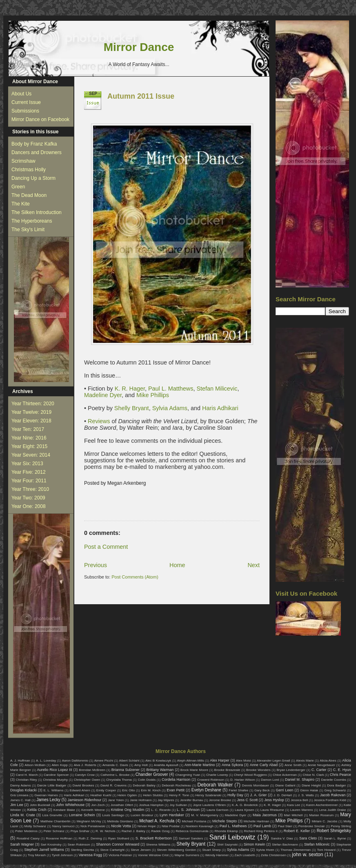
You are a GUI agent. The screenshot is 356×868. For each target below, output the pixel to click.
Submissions (25, 111)
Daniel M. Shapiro (300, 780)
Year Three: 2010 (30, 489)
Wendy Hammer (217, 855)
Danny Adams (20, 785)
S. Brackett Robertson (154, 838)
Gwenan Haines (46, 795)
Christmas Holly (29, 170)
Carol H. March (27, 775)
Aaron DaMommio (75, 761)
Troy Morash (37, 855)
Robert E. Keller (297, 831)
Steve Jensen (141, 850)
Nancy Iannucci (63, 826)
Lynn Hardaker (172, 815)
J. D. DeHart (283, 795)
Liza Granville (52, 815)
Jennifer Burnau (192, 800)
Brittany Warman (160, 770)
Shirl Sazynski (227, 845)
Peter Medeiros (26, 831)
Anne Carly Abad (264, 765)
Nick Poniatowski (93, 826)
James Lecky (48, 800)
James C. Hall (20, 800)
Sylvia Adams (170, 408)
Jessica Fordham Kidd (330, 800)
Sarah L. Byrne (335, 838)
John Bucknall (40, 805)
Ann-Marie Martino (200, 765)
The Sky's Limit (28, 230)
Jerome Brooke (220, 800)
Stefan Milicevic (216, 389)
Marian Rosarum (321, 815)
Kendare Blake (64, 810)
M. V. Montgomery (205, 815)
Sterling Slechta (83, 850)
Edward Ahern (80, 790)
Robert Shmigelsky (334, 831)
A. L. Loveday (46, 761)
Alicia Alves (328, 761)
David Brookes (83, 785)
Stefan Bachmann (285, 845)
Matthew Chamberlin (56, 821)
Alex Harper (220, 760)
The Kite (21, 204)
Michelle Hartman (257, 821)
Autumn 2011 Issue (141, 96)
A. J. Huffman (20, 761)
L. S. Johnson (188, 810)
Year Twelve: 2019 (31, 412)
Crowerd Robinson (211, 780)
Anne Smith (293, 765)
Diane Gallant (285, 785)
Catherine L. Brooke (115, 775)
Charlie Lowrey (217, 775)
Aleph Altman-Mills (191, 761)
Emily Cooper (106, 790)
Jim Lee (17, 805)
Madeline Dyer (103, 395)
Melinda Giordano (120, 821)
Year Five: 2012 (29, 472)
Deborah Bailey (144, 785)
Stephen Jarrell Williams (44, 850)
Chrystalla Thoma (119, 780)
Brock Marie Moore (194, 770)
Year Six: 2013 (27, 464)
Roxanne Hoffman (59, 838)
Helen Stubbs (153, 795)
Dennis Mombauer (256, 785)
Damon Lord (270, 780)
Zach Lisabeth (245, 855)
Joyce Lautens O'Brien (210, 805)
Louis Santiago (113, 815)
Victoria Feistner (120, 855)
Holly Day (235, 795)
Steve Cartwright (112, 850)
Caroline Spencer (56, 775)
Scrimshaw (23, 161)
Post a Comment (106, 547)
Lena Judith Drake (333, 810)
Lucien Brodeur (142, 815)
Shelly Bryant (132, 408)
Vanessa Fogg (90, 855)
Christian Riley (27, 780)
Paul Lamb (262, 826)
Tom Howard (326, 850)
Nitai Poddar (171, 826)
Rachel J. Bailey (133, 831)
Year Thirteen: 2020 (33, 404)
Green (18, 187)
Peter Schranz (54, 831)
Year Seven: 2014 (31, 455)
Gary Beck (262, 790)
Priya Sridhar (80, 831)
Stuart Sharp (211, 850)
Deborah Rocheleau (176, 785)
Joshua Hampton (151, 805)
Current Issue (26, 102)
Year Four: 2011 (29, 481)
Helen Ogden (127, 795)
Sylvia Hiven (265, 850)
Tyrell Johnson (62, 855)
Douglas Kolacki (23, 790)
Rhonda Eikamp (226, 831)
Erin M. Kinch (151, 790)
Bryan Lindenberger (291, 770)
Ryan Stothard (119, 838)
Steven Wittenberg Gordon (176, 850)
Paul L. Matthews (171, 389)
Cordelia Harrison (176, 780)
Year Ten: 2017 (28, 429)
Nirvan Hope (147, 826)
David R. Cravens (113, 785)
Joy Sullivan (178, 805)
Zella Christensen (274, 855)
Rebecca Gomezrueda (192, 831)
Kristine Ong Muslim (128, 810)
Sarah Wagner (22, 844)
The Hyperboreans (32, 221)
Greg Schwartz (335, 790)
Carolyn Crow (85, 775)
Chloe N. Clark (313, 775)
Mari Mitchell (294, 815)
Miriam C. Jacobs (325, 821)
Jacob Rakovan (333, 795)
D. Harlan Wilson (243, 780)
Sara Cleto (308, 838)
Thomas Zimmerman (296, 850)
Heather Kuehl (101, 795)
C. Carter (319, 770)
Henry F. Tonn (179, 795)
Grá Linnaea (19, 795)
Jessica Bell (299, 800)
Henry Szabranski (209, 795)
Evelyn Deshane (206, 790)
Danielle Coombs (333, 780)
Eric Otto (128, 790)
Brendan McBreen (92, 770)
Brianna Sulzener (126, 770)
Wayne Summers (187, 855)
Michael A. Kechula (157, 821)
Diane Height (311, 785)
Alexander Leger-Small (274, 761)
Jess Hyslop (274, 800)
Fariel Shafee (238, 790)
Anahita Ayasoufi (166, 765)
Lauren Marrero (302, 810)
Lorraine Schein (82, 815)
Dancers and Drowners (37, 152)
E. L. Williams (53, 790)
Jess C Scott (248, 800)
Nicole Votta (121, 826)
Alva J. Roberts (85, 765)
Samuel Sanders (191, 838)
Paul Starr (285, 826)
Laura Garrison (218, 810)
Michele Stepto (225, 821)
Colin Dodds (147, 780)
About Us (21, 94)
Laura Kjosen (245, 810)
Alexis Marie (305, 761)
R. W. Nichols (106, 831)
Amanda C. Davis (115, 765)
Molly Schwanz (36, 826)
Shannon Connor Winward (118, 844)
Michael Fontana (194, 821)
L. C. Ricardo (161, 810)
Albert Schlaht (129, 761)
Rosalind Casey (28, 838)
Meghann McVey (89, 821)
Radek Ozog (161, 831)
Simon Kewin (255, 844)
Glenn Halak (309, 790)
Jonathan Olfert (122, 805)
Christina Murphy (55, 780)
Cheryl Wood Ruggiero (250, 775)
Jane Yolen (116, 800)
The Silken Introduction (37, 212)
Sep (93, 94)
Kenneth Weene (93, 810)
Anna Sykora (232, 765)
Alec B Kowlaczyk (158, 761)
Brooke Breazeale (227, 770)
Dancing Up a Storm (33, 178)
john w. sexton (307, 855)
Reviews (99, 421)
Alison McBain (35, 765)
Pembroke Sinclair (312, 826)
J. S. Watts (306, 795)
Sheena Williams (158, 845)
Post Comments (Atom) (135, 577)
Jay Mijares (166, 800)
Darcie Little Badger (52, 785)
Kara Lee (294, 805)
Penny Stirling (341, 826)
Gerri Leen (285, 790)
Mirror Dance (139, 47)
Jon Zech (98, 805)
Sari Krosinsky (51, 845)
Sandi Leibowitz (233, 837)
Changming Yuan (188, 775)
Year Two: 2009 (28, 498)
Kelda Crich (37, 810)
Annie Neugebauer (322, 765)
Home (177, 565)
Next (254, 565)
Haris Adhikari (220, 408)
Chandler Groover (152, 774)
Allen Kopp (59, 765)
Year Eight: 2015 (29, 446)
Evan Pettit (176, 790)
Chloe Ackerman (285, 775)
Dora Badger (336, 785)
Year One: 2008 (29, 506)
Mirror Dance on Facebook (40, 119)
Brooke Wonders (258, 770)
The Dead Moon (29, 195)
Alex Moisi (244, 761)
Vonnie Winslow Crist (153, 855)
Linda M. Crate (23, 815)
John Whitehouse (70, 805)
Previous (96, 565)
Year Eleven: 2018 (31, 421)
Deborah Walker (215, 785)
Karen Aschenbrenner (322, 805)
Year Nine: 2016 (29, 438)
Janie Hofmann (141, 800)
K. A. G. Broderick (245, 805)
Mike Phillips (153, 395)
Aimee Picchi (104, 761)
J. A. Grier (259, 795)
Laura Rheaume (272, 810)
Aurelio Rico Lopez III (55, 770)
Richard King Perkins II (261, 831)
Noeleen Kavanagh (200, 826)
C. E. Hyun (342, 770)
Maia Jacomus (265, 815)
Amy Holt (141, 765)
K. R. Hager (130, 389)
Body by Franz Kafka (34, 144)
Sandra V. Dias (282, 838)
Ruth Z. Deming (90, 838)
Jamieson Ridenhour (85, 800)
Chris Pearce (340, 775)
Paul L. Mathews (233, 826)
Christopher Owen (87, 780)
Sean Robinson (79, 845)
